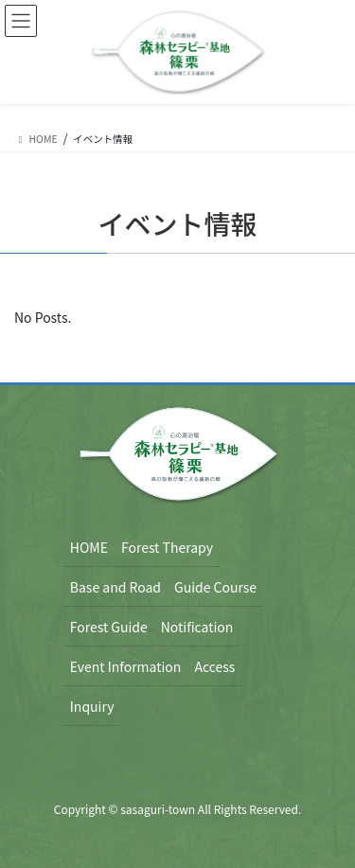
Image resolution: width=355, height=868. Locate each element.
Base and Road (115, 587)
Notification (197, 627)
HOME (89, 547)
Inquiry (92, 706)
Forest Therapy (167, 547)
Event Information (126, 666)
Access (214, 666)
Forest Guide (109, 627)
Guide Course (215, 587)
